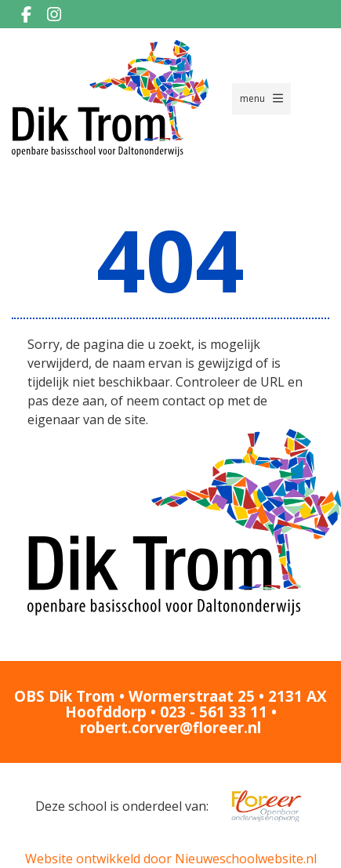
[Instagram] (54, 14)
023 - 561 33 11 (214, 712)
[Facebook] (26, 14)
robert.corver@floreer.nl (170, 728)
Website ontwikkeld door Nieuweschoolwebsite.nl (171, 859)
